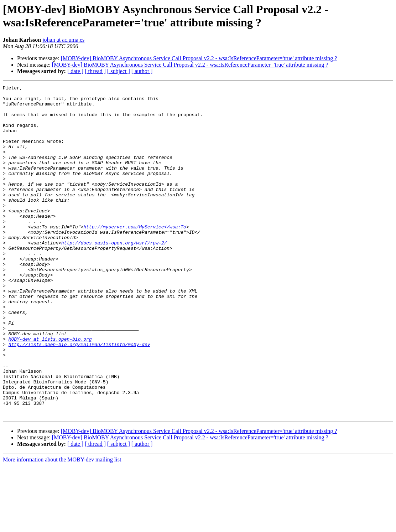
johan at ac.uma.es (63, 40)
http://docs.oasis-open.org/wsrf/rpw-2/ (114, 275)
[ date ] (75, 71)
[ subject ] (119, 71)
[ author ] (142, 71)
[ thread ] (95, 71)
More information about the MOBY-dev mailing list (62, 526)
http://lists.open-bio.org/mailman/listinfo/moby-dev (79, 397)
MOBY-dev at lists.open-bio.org (50, 390)
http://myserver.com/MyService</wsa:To (135, 255)
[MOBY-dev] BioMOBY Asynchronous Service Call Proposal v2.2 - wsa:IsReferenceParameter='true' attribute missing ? (199, 58)
